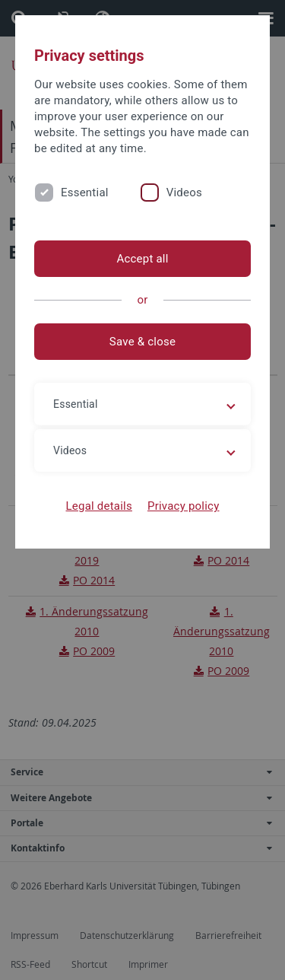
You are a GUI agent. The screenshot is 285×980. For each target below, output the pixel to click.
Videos (184, 192)
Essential (85, 192)
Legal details (99, 506)
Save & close (142, 342)
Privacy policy (184, 506)
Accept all (142, 259)
